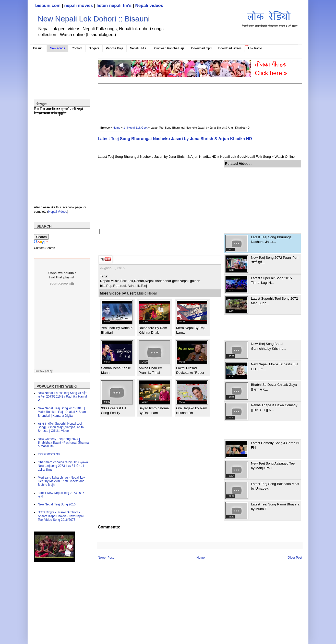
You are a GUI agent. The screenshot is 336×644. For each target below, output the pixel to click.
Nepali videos (149, 5)
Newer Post (106, 558)
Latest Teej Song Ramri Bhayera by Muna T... (275, 507)
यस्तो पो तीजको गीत (49, 454)
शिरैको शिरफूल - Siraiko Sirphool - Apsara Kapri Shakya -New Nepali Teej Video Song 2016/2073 (61, 516)
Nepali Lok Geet (137, 128)
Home (117, 128)
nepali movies (78, 5)
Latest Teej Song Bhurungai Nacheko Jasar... (272, 239)
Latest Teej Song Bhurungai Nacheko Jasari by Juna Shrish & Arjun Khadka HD (175, 139)
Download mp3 (201, 48)
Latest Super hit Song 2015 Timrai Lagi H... (271, 280)
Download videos (230, 48)
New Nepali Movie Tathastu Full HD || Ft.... (274, 366)
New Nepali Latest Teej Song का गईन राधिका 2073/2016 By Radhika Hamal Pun (62, 397)
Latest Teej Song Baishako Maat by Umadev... (275, 486)
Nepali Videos (58, 212)
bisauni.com (48, 5)
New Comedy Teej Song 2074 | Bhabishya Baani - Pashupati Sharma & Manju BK (63, 443)
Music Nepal (147, 293)
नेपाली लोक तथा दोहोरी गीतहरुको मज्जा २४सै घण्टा (270, 18)
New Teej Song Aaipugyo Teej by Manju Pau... (273, 466)
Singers (94, 48)
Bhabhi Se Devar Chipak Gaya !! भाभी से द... (274, 387)
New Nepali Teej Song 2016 (57, 504)
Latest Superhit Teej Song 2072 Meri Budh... (274, 301)
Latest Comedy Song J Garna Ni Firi (275, 445)
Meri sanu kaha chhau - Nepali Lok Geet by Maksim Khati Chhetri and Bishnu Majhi (61, 481)
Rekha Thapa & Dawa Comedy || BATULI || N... (274, 407)
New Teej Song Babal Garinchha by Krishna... (269, 346)
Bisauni (38, 48)
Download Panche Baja (169, 48)
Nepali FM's (138, 48)
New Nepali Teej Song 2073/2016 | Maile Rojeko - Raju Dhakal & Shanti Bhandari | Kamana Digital (63, 412)
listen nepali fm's (114, 5)
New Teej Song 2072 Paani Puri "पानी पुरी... (275, 260)
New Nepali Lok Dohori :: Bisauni (94, 19)
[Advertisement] (191, 101)
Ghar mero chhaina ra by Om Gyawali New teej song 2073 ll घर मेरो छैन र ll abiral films (63, 466)
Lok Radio (255, 48)
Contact (77, 48)
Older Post (295, 558)
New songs (57, 48)
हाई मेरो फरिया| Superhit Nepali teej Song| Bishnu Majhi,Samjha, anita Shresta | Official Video (61, 427)
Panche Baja (115, 48)
